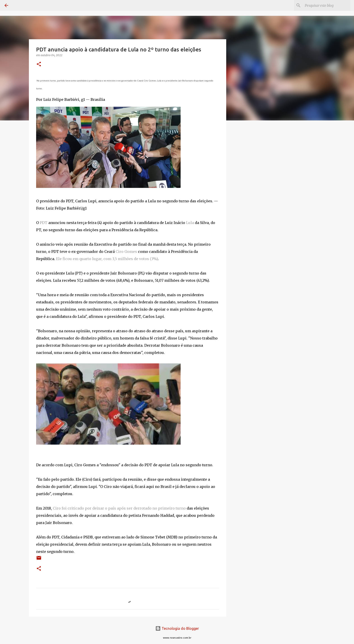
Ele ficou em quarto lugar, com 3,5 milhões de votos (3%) (107, 259)
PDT (44, 223)
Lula (190, 223)
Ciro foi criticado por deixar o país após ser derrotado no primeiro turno (119, 508)
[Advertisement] (249, 195)
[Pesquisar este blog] (327, 5)
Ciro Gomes (126, 252)
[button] (39, 64)
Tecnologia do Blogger (177, 628)
